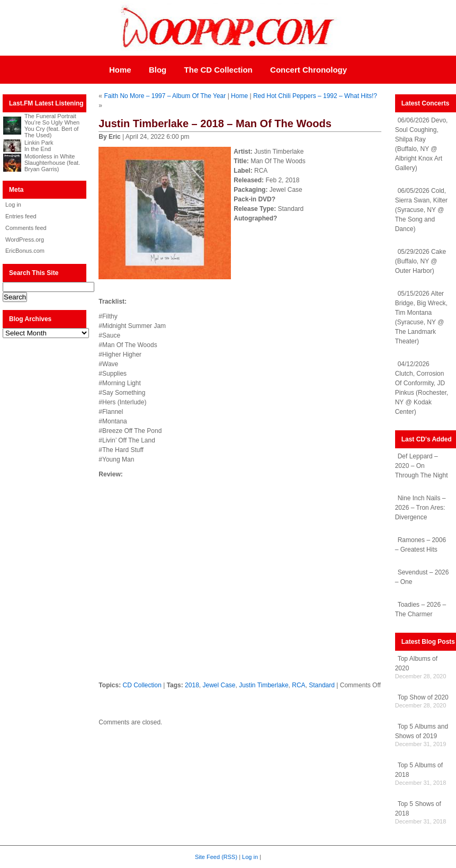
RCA (298, 685)
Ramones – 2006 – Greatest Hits (421, 545)
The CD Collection (218, 70)
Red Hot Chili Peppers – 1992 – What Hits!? (315, 96)
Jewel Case (219, 685)
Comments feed (26, 228)
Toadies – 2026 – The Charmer (421, 609)
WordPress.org (25, 240)
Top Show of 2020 (423, 697)
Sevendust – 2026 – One (422, 577)
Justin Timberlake (263, 685)
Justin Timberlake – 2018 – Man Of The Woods (215, 123)
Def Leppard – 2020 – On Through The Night (422, 466)
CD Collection (142, 685)
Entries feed (21, 216)
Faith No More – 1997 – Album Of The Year (165, 96)
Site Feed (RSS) (216, 857)
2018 (192, 685)
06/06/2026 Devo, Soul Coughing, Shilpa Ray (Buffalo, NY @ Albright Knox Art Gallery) (422, 144)
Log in (13, 205)
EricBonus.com (25, 251)
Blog (158, 70)
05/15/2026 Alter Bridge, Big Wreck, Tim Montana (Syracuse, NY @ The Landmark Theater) (421, 317)
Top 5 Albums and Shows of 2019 (422, 731)
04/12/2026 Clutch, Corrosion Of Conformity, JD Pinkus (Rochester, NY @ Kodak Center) (422, 388)
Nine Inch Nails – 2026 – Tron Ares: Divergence (421, 508)
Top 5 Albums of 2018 (419, 770)
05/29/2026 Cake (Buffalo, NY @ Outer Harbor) (421, 261)
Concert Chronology (309, 70)
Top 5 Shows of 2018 (418, 809)
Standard (322, 685)
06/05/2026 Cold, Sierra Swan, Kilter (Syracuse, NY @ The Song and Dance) (421, 210)
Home (120, 70)
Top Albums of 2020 (416, 663)
